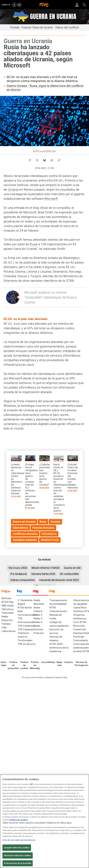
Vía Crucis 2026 (18, 568)
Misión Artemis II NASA (46, 568)
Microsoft (51, 199)
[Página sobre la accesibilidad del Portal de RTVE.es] (48, 662)
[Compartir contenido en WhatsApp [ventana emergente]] (52, 159)
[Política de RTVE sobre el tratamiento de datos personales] (13, 665)
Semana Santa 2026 (43, 574)
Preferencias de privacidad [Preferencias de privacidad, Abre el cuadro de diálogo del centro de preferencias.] (18, 863)
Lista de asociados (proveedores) (19, 840)
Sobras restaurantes (23, 580)
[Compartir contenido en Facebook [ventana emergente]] (30, 159)
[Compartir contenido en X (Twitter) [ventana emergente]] (37, 159)
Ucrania (13, 190)
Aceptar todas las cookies (17, 848)
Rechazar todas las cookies (18, 855)
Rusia (34, 244)
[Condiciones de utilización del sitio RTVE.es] (4, 664)
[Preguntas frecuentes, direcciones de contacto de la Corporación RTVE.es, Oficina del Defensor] (68, 662)
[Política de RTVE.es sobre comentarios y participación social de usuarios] (81, 664)
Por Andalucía (19, 574)
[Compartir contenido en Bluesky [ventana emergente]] (44, 159)
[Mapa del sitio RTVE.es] (59, 664)
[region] (44, 821)
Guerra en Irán (72, 568)
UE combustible (69, 574)
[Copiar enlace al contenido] (59, 159)
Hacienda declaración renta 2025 (59, 580)
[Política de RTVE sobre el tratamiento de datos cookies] (24, 665)
